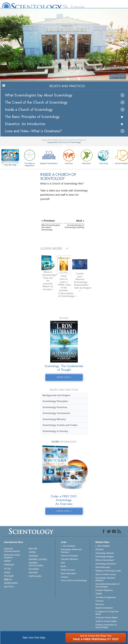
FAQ (63, 563)
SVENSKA (33, 556)
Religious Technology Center (108, 571)
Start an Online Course (106, 574)
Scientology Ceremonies (56, 413)
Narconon (87, 156)
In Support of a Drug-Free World (107, 613)
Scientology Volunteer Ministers (105, 579)
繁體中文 (8, 580)
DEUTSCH (9, 587)
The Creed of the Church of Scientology (36, 102)
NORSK (32, 552)
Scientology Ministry (54, 419)
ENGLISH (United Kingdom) (12, 556)
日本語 (7, 573)
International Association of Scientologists (108, 585)
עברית (7, 568)
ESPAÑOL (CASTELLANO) (36, 564)
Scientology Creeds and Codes (60, 425)
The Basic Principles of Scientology (32, 117)
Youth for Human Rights (106, 621)
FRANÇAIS (9, 565)
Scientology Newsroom (106, 564)
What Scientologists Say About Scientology (39, 95)
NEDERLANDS (11, 583)
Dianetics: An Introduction (25, 124)
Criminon (69, 156)
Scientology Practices (55, 407)
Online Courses (68, 570)
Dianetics (100, 549)
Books (64, 566)
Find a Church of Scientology (74, 580)
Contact (64, 577)
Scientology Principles (55, 401)
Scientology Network (105, 553)
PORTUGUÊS (35, 576)
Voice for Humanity (69, 556)
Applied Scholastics (49, 156)
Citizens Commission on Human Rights (106, 626)
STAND (99, 594)
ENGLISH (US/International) (12, 550)
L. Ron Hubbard (68, 546)
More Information (68, 573)
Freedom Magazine (104, 590)
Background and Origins (56, 395)
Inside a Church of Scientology (29, 110)
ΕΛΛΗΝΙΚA (34, 569)
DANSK (8, 561)
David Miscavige (103, 567)
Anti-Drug (104, 156)
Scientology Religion (105, 557)
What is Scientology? (105, 560)
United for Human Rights (107, 618)
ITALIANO (33, 573)
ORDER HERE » (64, 377)
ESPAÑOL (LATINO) (38, 559)
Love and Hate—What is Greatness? (33, 131)
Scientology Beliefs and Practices (71, 551)
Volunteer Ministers (70, 559)
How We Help (10, 165)
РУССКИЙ (9, 576)
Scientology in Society (55, 431)
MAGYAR (33, 549)
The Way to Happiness (30, 157)
